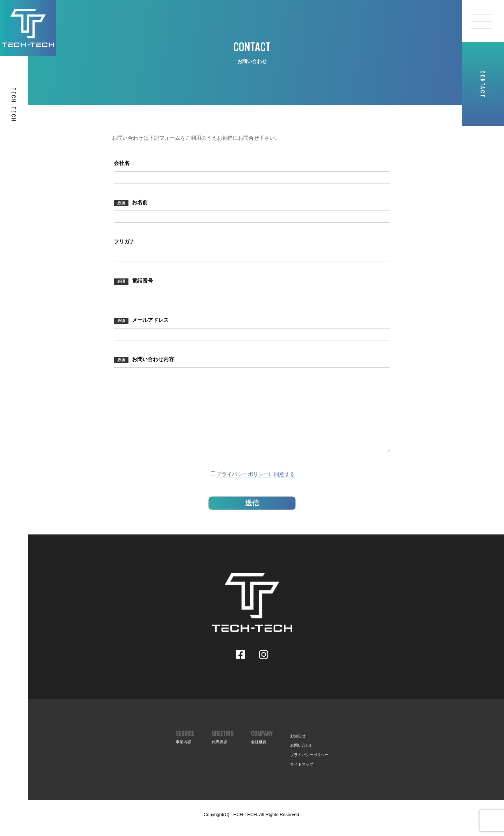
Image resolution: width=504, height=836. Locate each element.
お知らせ (298, 750)
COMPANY (262, 751)
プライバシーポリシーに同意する (256, 488)
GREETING (223, 751)
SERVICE (185, 751)
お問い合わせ (302, 759)
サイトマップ (302, 778)
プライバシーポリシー (309, 769)
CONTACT (483, 84)
